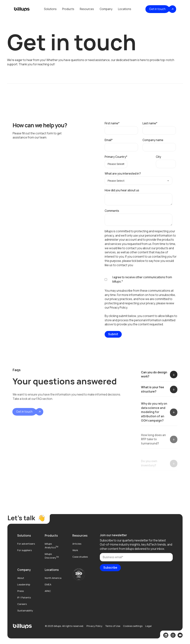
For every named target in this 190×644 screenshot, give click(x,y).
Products (68, 9)
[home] (22, 9)
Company (106, 9)
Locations (125, 9)
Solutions (50, 9)
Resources (87, 9)
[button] (50, 9)
